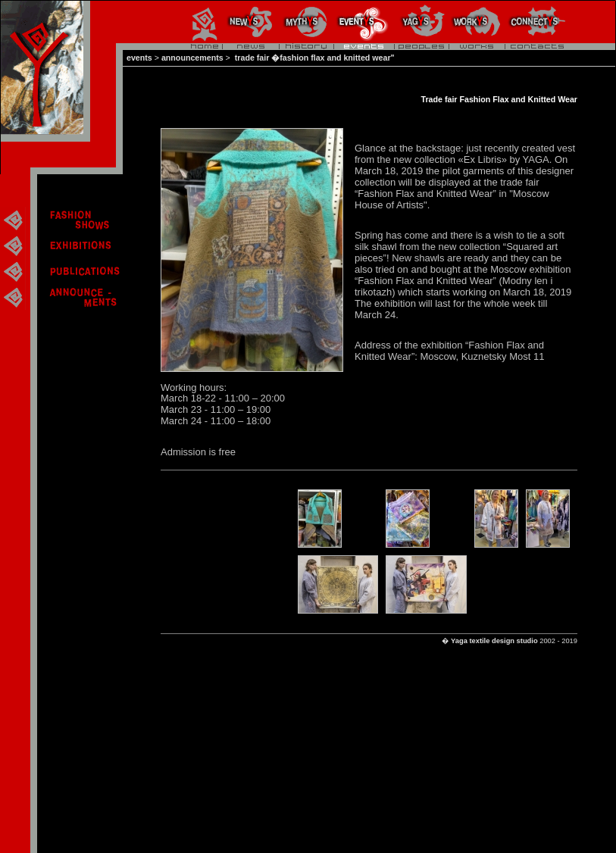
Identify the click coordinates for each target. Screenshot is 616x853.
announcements (192, 58)
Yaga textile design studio (494, 641)
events (139, 58)
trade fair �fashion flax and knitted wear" (314, 58)
